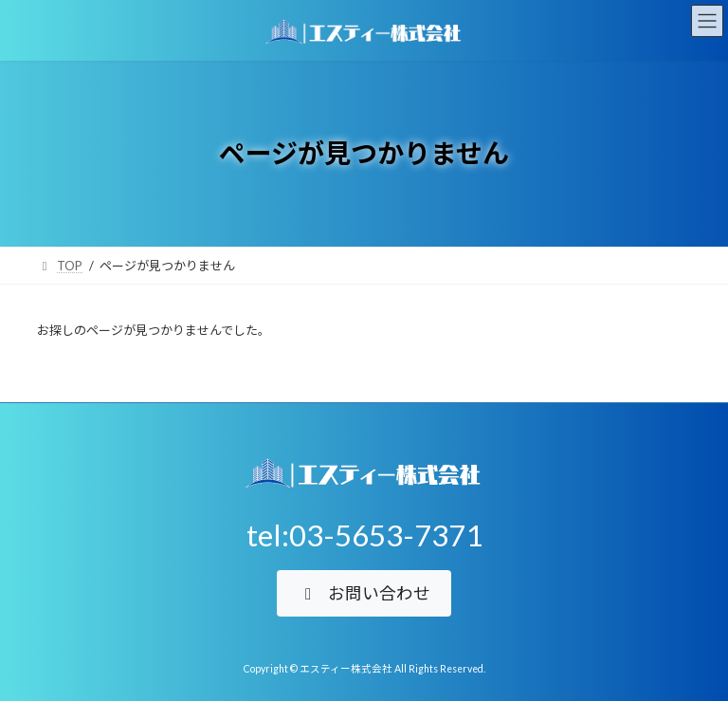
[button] (364, 593)
